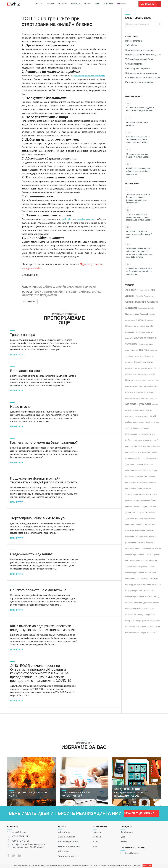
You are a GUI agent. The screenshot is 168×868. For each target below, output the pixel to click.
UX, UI (135, 512)
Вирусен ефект (135, 584)
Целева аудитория (147, 512)
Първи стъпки (42, 292)
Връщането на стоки (26, 371)
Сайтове (85, 292)
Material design (140, 446)
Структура (129, 392)
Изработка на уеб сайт (145, 524)
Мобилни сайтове (132, 398)
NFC (127, 560)
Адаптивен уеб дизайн (147, 452)
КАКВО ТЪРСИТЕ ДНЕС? (138, 18)
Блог (97, 4)
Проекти (63, 4)
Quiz (123, 837)
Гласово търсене (152, 555)
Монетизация (151, 573)
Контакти (109, 4)
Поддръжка (153, 398)
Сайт (155, 368)
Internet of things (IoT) (146, 542)
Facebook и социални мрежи (139, 82)
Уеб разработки (142, 621)
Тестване (147, 584)
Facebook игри (144, 290)
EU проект (151, 633)
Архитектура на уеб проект (144, 392)
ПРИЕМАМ (147, 865)
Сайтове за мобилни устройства (141, 73)
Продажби (129, 338)
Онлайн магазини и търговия (76, 287)
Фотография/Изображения (144, 332)
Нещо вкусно (20, 407)
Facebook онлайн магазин (135, 410)
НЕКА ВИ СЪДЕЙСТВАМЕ (141, 813)
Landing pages (139, 356)
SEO (151, 344)
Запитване (151, 4)
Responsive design (133, 458)
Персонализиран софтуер (146, 470)
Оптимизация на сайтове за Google (143, 78)
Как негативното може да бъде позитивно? (44, 442)
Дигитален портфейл (134, 518)
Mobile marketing (152, 596)
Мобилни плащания (134, 603)
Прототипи (130, 524)
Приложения (132, 326)
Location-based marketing (144, 609)
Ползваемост (130, 368)
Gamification (149, 518)
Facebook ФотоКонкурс (135, 615)
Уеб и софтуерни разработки (139, 59)
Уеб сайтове (46, 287)
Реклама (142, 326)
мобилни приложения (140, 428)
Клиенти (76, 4)
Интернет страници (141, 368)
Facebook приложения (69, 846)
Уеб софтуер (64, 851)
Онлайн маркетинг (134, 64)
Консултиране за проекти (138, 68)
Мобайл (155, 404)
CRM (134, 374)
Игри (150, 368)
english (122, 4)
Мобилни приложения (69, 842)
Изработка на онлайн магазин (138, 548)
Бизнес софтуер (141, 506)
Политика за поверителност (81, 865)
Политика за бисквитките (100, 865)
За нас (87, 4)
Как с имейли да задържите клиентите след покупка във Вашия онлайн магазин (43, 628)
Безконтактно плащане (135, 530)
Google (148, 356)
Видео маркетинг (144, 488)
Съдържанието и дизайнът (31, 554)
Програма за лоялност (142, 416)
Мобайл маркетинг (147, 434)
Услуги (51, 4)
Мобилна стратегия (134, 440)
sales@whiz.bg (19, 832)
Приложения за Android (134, 386)
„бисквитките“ (127, 865)
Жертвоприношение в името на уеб (38, 518)
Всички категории (134, 41)
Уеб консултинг (154, 627)
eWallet (124, 842)
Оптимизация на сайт (146, 308)
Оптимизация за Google (136, 633)
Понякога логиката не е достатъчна (38, 590)
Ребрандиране (132, 434)
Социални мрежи (132, 350)
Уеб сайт (131, 290)
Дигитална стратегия (134, 464)
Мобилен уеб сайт (138, 404)
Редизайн (139, 296)
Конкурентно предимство (39, 295)
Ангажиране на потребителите (138, 494)
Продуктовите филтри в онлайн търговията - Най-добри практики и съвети (44, 480)
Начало (39, 4)
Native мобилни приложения (137, 578)
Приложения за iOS (151, 386)
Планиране (143, 398)
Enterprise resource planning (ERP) (146, 380)
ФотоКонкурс (127, 832)
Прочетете (18, 355)
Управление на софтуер (146, 374)
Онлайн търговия (65, 292)
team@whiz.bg (132, 853)
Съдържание (143, 344)
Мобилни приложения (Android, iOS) (143, 55)
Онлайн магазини (144, 362)
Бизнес (97, 292)
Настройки (138, 865)
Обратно (30, 301)
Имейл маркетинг (140, 566)
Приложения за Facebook (137, 314)
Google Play (150, 422)
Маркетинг (150, 320)
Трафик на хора (23, 335)
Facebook (141, 320)
